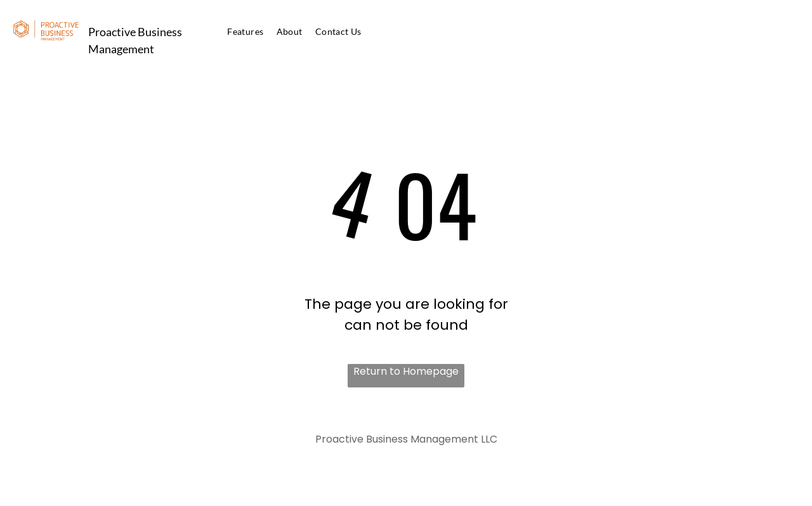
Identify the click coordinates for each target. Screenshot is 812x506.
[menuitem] (245, 31)
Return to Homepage (406, 371)
